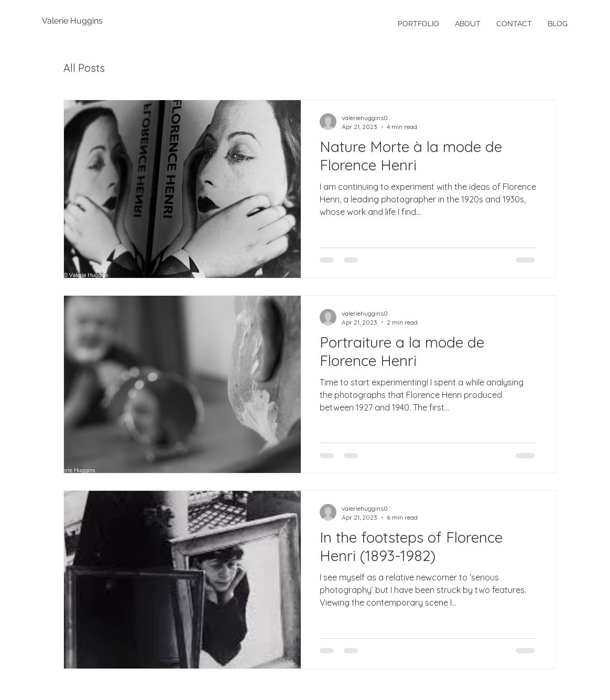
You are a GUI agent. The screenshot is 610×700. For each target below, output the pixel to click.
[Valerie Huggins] (76, 21)
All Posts (84, 68)
